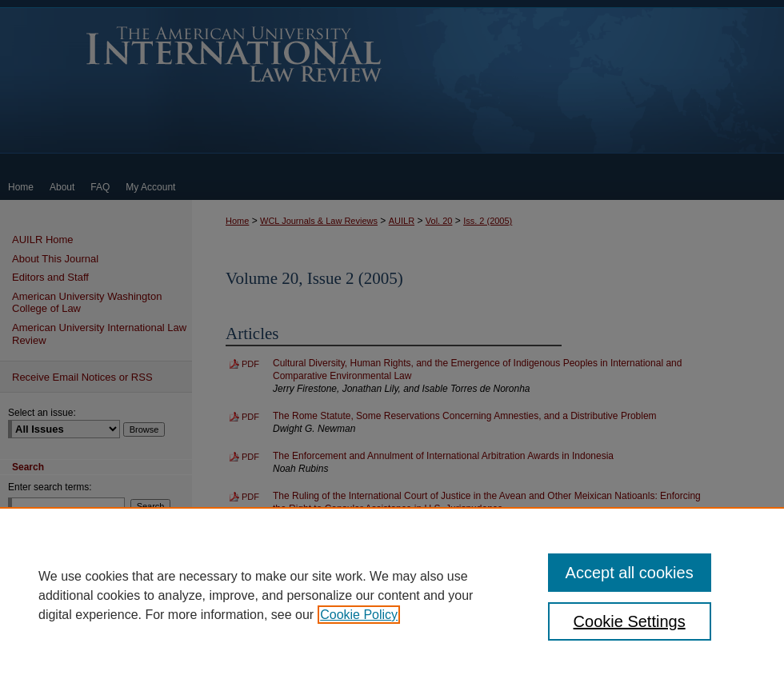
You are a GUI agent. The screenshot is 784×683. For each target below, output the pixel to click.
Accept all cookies (630, 573)
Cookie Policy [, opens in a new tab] (359, 615)
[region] (392, 595)
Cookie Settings (630, 621)
